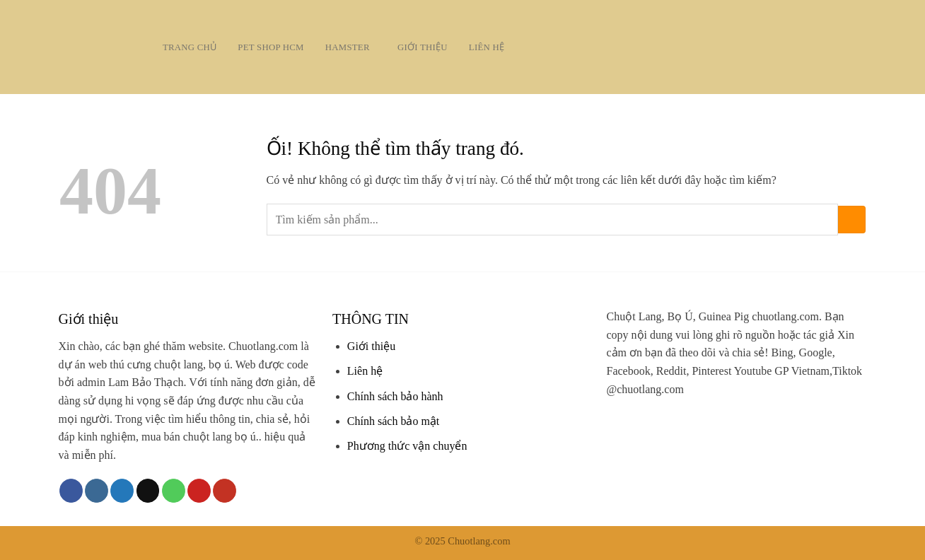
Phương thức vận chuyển (407, 446)
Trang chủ (190, 47)
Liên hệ (487, 47)
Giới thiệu (423, 47)
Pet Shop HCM (270, 47)
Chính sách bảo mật (393, 421)
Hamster (351, 47)
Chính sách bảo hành (395, 396)
